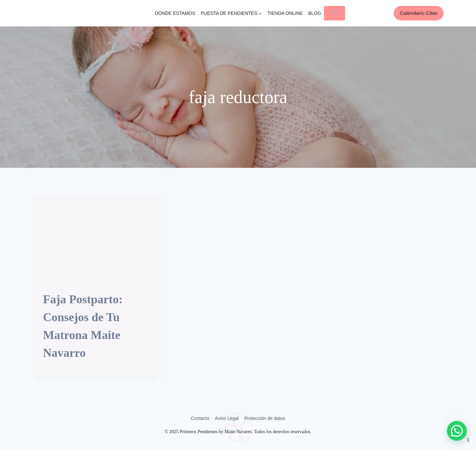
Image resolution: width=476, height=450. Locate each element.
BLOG (315, 13)
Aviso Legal (227, 418)
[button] (457, 431)
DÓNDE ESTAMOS (175, 13)
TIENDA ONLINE (285, 13)
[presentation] (97, 237)
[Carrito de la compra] (335, 13)
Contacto (200, 418)
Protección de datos (265, 418)
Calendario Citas (419, 13)
